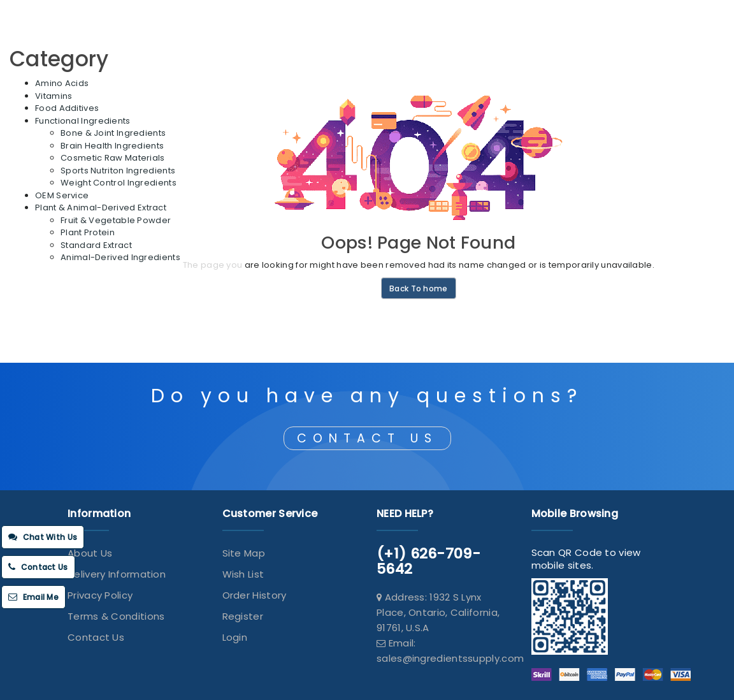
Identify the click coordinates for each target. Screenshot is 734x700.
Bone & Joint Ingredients (113, 133)
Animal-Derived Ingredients (120, 257)
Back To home (419, 288)
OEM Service (62, 195)
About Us (90, 553)
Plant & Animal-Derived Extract (101, 208)
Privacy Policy (100, 595)
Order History (255, 595)
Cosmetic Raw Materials (113, 158)
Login (235, 637)
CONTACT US (367, 438)
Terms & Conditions (116, 616)
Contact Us (96, 637)
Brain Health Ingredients (112, 146)
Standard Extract (96, 245)
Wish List (243, 574)
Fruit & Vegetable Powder (116, 220)
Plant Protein (88, 232)
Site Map (244, 553)
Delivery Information (117, 574)
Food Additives (67, 108)
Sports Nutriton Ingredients (118, 171)
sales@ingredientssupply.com (450, 658)
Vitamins (54, 96)
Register (243, 616)
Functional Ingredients (83, 121)
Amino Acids (62, 83)
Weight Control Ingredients (119, 183)
